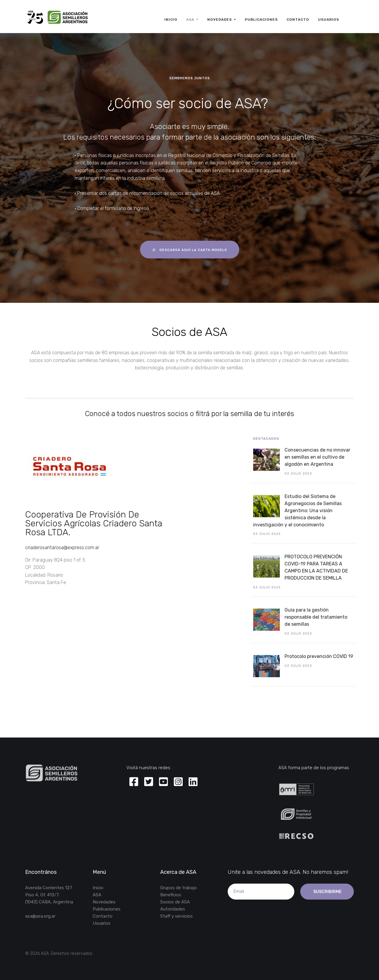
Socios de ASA (175, 902)
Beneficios (171, 895)
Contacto (298, 20)
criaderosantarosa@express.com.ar (62, 548)
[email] (261, 892)
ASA (190, 20)
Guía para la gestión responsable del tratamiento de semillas (316, 617)
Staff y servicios (176, 916)
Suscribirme (327, 892)
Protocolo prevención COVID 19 (319, 656)
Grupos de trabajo (179, 888)
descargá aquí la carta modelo (190, 250)
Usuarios (329, 20)
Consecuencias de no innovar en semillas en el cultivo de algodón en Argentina (317, 457)
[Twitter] (149, 782)
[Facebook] (134, 782)
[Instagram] (178, 782)
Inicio (171, 20)
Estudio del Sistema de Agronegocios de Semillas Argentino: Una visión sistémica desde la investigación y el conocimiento (297, 511)
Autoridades (173, 909)
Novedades (220, 20)
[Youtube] (163, 782)
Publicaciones (261, 20)
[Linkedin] (193, 782)
